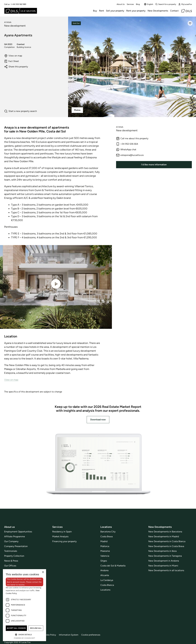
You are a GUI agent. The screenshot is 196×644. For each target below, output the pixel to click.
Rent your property (136, 11)
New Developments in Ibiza (162, 551)
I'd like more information (154, 165)
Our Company (11, 541)
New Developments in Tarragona (165, 556)
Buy (95, 11)
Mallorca (105, 546)
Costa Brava (106, 536)
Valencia (105, 556)
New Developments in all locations (166, 570)
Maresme (105, 551)
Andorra (104, 570)
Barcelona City (108, 532)
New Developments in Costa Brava (166, 546)
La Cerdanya (107, 580)
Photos (77, 110)
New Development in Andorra (164, 561)
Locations (105, 590)
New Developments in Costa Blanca (167, 541)
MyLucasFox (185, 4)
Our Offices (10, 566)
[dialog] (24, 605)
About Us (121, 4)
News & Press (11, 561)
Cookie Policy (51, 635)
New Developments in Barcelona (165, 532)
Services (130, 4)
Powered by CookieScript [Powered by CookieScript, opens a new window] (25, 638)
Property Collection (14, 556)
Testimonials (11, 551)
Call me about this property (132, 138)
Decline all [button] (36, 628)
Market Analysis (60, 536)
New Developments (158, 11)
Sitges (104, 561)
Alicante (105, 575)
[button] (24, 635)
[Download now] (98, 465)
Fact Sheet (12, 61)
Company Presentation (16, 546)
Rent (102, 11)
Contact (174, 11)
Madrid (104, 541)
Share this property (16, 67)
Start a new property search (21, 111)
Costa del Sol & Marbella (113, 566)
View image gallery (56, 287)
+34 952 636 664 (127, 144)
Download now (98, 420)
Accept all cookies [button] (16, 628)
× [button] (43, 572)
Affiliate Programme (15, 536)
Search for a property (166, 4)
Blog (138, 4)
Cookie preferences (94, 635)
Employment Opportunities (18, 532)
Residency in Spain (62, 532)
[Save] (190, 23)
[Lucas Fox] (21, 11)
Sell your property (115, 11)
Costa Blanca (107, 585)
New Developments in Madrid (164, 536)
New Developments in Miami (163, 566)
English (149, 4)
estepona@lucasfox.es (130, 155)
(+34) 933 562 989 (18, 4)
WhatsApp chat (126, 150)
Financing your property (64, 541)
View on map (13, 56)
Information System (71, 635)
